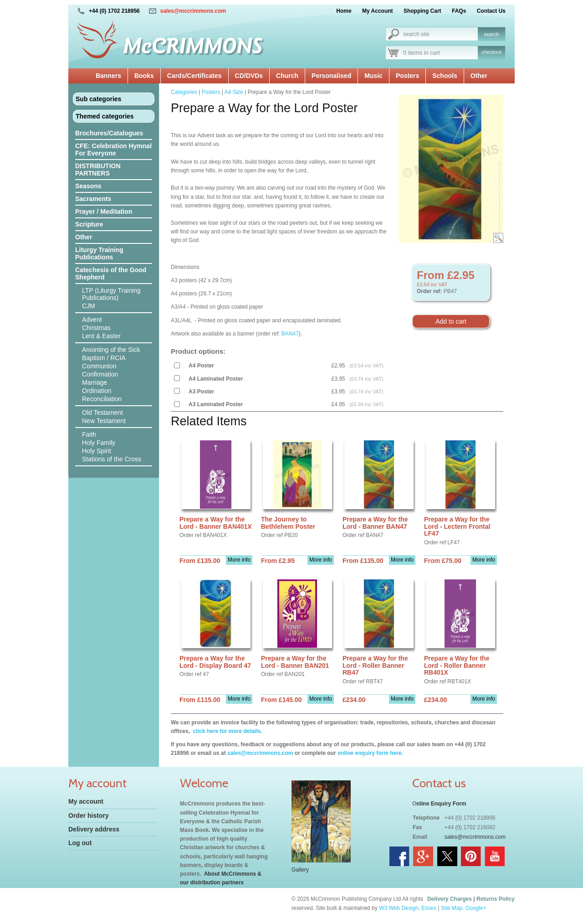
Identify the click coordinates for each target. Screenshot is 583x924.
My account (86, 801)
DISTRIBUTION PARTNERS (98, 170)
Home (344, 11)
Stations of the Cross (112, 459)
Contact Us (491, 11)
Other (479, 76)
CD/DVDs (249, 76)
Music (373, 76)
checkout (491, 52)
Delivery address (94, 829)
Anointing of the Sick (111, 350)
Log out (80, 843)
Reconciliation (102, 399)
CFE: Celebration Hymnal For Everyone (113, 150)
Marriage (95, 382)
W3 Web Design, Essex (408, 908)
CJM (89, 306)
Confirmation (100, 374)
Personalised (331, 76)
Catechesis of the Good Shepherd (111, 274)
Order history (89, 816)
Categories (184, 92)
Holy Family (99, 443)
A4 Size (234, 92)
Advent (92, 320)
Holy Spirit (97, 451)
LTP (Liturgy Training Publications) (111, 294)
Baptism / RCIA (104, 358)
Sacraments (93, 199)
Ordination (97, 391)
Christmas (96, 328)
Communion (99, 366)
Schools (445, 76)
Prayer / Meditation (104, 212)
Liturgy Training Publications (99, 253)
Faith (89, 434)
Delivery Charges (450, 899)
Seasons (88, 186)
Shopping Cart (422, 11)
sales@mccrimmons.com (193, 11)
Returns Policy (496, 899)
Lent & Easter (101, 336)
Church (287, 76)
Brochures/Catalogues (109, 133)
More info (239, 560)
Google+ (476, 908)
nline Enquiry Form (441, 804)
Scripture (89, 224)
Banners (108, 76)
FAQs (459, 11)
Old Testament (102, 413)
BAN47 (290, 334)
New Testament (104, 421)
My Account (378, 11)
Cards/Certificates (194, 76)
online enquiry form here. (370, 753)
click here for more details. (227, 731)
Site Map (452, 908)
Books (144, 76)
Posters (407, 76)
